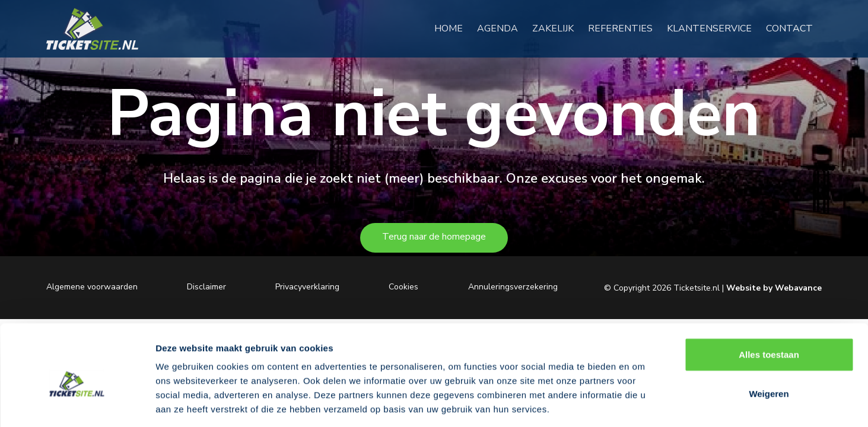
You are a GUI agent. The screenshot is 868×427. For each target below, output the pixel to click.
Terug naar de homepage (434, 237)
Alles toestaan (769, 301)
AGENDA (502, 29)
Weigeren (769, 340)
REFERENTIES (625, 29)
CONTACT (794, 29)
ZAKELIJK (558, 29)
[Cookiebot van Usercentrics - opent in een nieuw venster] (77, 404)
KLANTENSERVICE (714, 29)
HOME (453, 29)
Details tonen (641, 404)
